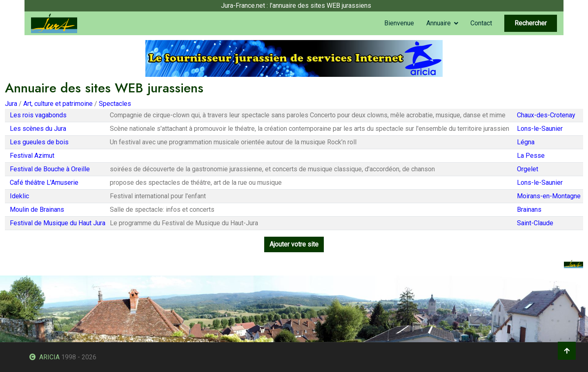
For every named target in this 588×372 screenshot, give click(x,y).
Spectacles (115, 104)
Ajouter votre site (294, 244)
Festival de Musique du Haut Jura (58, 223)
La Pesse (531, 156)
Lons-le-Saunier (540, 129)
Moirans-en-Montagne (549, 196)
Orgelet (528, 169)
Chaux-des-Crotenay (546, 115)
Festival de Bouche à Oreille (50, 169)
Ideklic (19, 196)
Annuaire (439, 23)
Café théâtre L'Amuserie (44, 183)
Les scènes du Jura (38, 129)
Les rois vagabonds (38, 115)
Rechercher (531, 23)
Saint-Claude (535, 223)
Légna (526, 142)
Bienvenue (399, 23)
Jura (11, 104)
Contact (481, 23)
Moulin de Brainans (37, 210)
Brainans (529, 210)
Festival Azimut (32, 156)
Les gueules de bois (39, 142)
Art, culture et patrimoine (58, 104)
